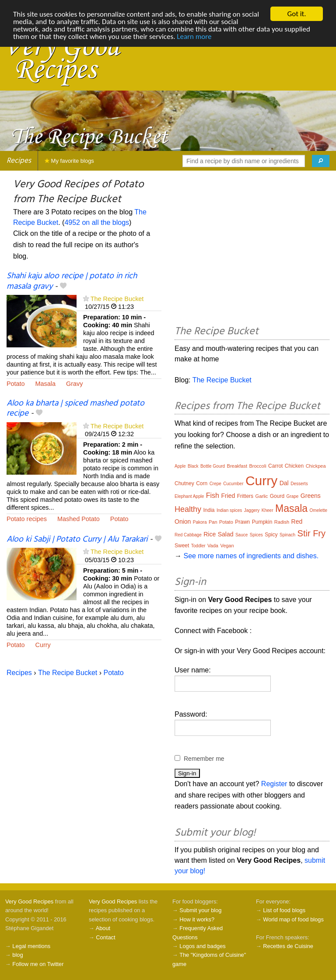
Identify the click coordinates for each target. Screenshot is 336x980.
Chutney (184, 483)
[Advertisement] (252, 249)
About (103, 928)
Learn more (194, 37)
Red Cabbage (188, 535)
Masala (45, 384)
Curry (43, 645)
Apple (180, 466)
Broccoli (257, 466)
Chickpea (316, 466)
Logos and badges (202, 946)
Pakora (200, 522)
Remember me (204, 759)
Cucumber (233, 484)
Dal (284, 483)
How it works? (197, 919)
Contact (105, 937)
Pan (213, 522)
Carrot (275, 466)
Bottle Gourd (213, 466)
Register (274, 784)
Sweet (182, 546)
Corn (202, 483)
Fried (228, 496)
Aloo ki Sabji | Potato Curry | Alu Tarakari (77, 539)
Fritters (245, 496)
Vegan (227, 546)
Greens (311, 496)
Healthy (188, 509)
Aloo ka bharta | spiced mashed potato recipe (75, 408)
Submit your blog (200, 910)
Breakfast (237, 466)
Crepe (215, 484)
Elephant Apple (189, 496)
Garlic (262, 496)
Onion (183, 521)
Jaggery (252, 510)
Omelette (319, 510)
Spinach (287, 535)
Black (193, 466)
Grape (293, 496)
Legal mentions (31, 946)
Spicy (271, 535)
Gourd (277, 496)
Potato (16, 384)
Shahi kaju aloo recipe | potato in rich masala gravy (72, 281)
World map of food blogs (293, 919)
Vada (213, 546)
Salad (226, 534)
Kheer (268, 510)
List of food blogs (284, 910)
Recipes (19, 161)
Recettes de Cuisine (288, 946)
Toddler (198, 546)
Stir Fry (311, 533)
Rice (210, 534)
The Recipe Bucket (117, 299)
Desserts (299, 484)
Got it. (296, 14)
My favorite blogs (69, 161)
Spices (256, 535)
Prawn (242, 522)
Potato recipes (27, 519)
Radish (282, 522)
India (209, 510)
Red (297, 521)
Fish (213, 495)
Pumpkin (262, 522)
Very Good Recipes (29, 901)
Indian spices (229, 510)
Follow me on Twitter (38, 964)
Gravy (74, 384)
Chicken (294, 466)
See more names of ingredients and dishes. (251, 556)
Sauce (241, 535)
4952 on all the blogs (97, 222)
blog (17, 955)
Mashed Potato (79, 519)
